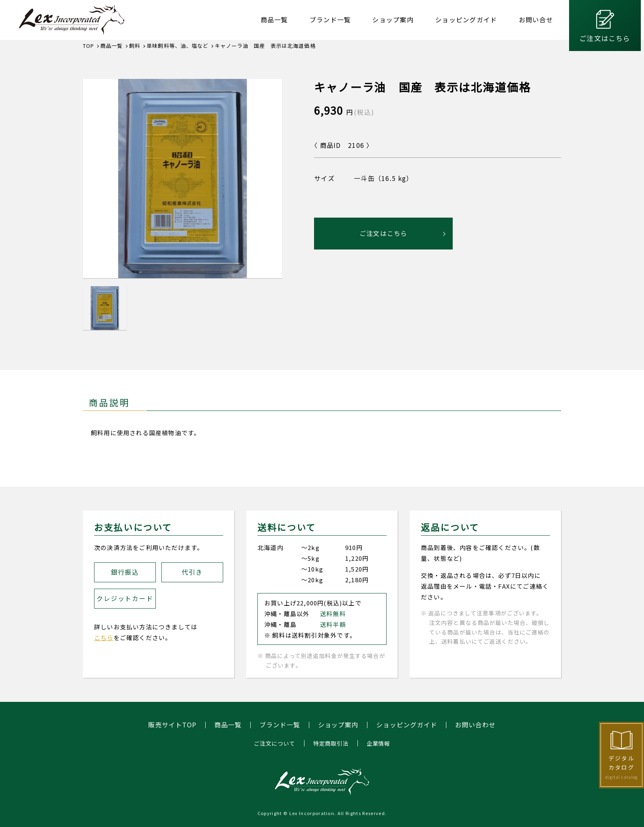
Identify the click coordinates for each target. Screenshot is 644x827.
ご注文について (275, 743)
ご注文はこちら (605, 38)
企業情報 (378, 743)
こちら (104, 637)
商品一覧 (274, 20)
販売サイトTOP (172, 725)
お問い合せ (536, 20)
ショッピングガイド (466, 20)
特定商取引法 (331, 743)
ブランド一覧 (330, 20)
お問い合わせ (475, 725)
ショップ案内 (393, 20)
